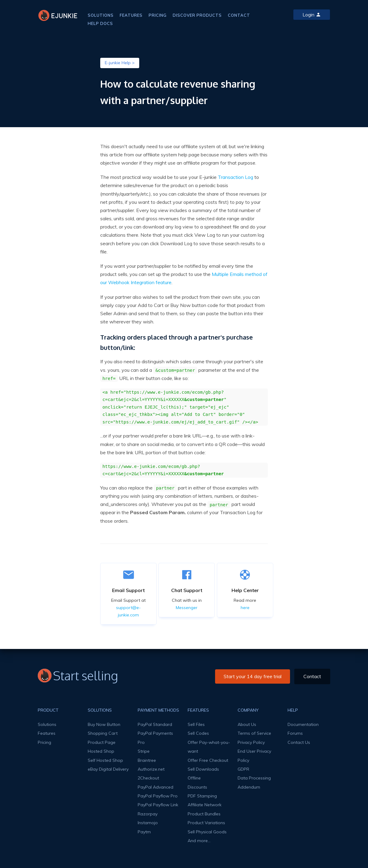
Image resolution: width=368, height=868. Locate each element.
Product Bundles (204, 814)
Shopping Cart (103, 733)
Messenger (187, 608)
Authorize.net (151, 769)
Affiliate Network (205, 805)
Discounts (197, 787)
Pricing (44, 742)
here (245, 608)
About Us (247, 724)
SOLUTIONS (101, 15)
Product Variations (206, 823)
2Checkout (148, 778)
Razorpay (148, 814)
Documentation (303, 724)
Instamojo (148, 823)
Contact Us (299, 742)
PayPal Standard (155, 724)
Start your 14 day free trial (253, 676)
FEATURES (131, 15)
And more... (199, 841)
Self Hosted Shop (105, 760)
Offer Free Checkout (208, 760)
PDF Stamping (202, 796)
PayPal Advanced (156, 787)
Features (47, 733)
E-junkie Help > (120, 63)
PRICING (158, 15)
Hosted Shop (101, 751)
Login (312, 15)
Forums (295, 733)
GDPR (243, 769)
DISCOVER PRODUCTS (197, 15)
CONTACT (239, 15)
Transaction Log (235, 177)
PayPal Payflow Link (158, 805)
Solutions (47, 724)
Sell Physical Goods (207, 832)
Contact (312, 676)
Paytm (144, 832)
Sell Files (196, 724)
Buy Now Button (104, 724)
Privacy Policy (251, 742)
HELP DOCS (100, 23)
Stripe (144, 751)
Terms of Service (254, 733)
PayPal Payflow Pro (158, 796)
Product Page (102, 742)
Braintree (147, 760)
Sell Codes (198, 733)
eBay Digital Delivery (108, 769)
